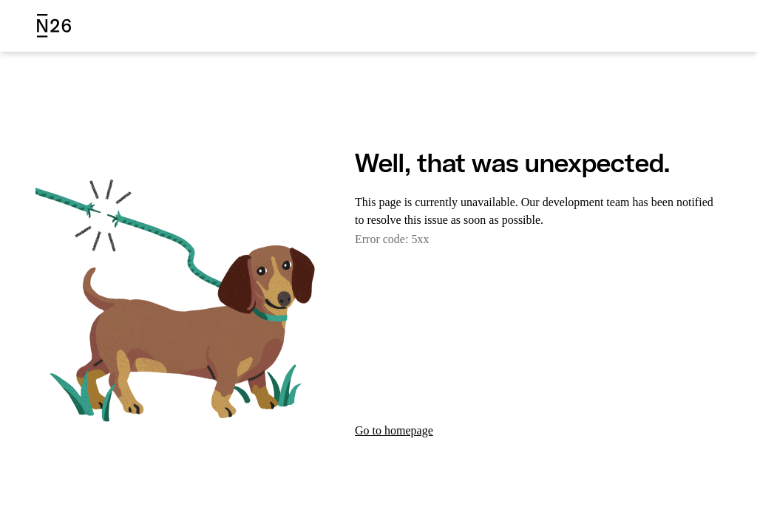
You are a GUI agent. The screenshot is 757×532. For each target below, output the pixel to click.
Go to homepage (399, 431)
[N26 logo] (54, 26)
